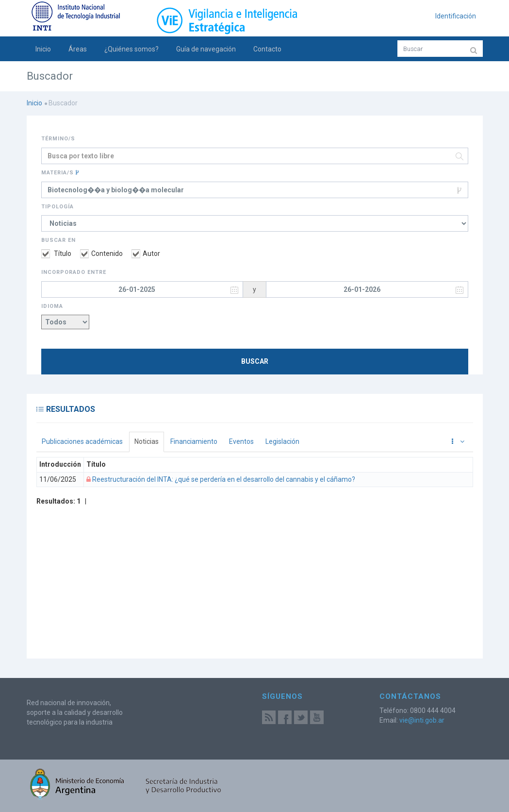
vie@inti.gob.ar (422, 720)
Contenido (101, 254)
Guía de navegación (206, 49)
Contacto (267, 49)
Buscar (255, 361)
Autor (146, 254)
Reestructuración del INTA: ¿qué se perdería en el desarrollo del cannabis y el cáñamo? (223, 479)
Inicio (43, 49)
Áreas (78, 49)
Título (56, 254)
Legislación (282, 441)
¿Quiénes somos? (131, 49)
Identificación (456, 16)
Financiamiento (194, 441)
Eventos (241, 441)
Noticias (147, 441)
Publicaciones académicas (82, 441)
